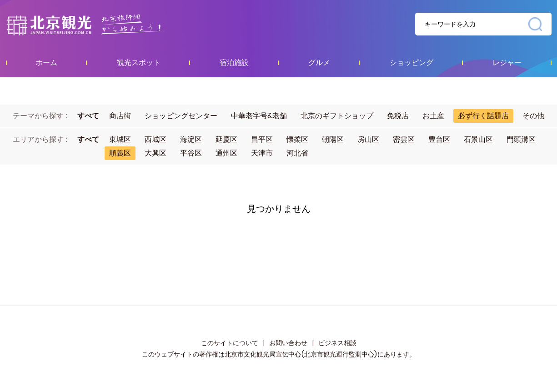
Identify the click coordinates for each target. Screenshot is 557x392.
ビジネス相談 (337, 343)
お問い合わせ (288, 343)
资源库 (104, 25)
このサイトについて (230, 343)
